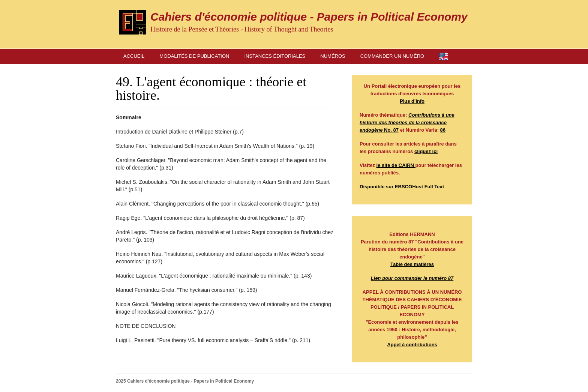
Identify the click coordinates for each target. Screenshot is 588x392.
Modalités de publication (194, 56)
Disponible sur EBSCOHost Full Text (402, 187)
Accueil (134, 56)
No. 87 (407, 122)
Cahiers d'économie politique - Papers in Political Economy (309, 17)
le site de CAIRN (396, 165)
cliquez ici (426, 151)
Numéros (333, 56)
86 (443, 130)
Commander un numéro (392, 56)
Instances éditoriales (275, 56)
